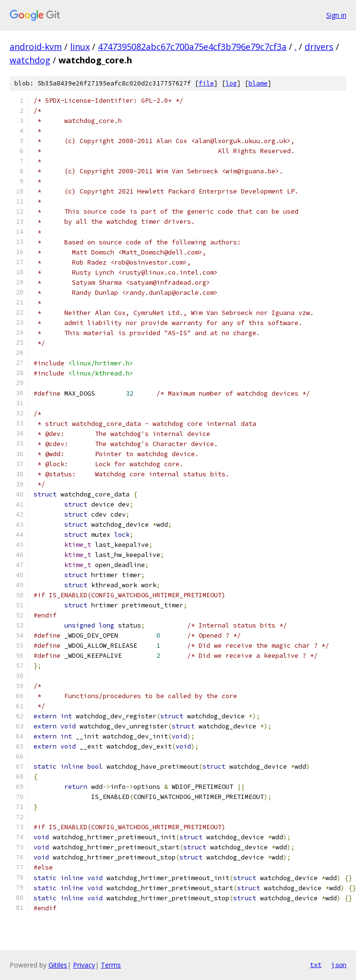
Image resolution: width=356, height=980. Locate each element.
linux (80, 47)
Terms (111, 965)
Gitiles (58, 965)
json (339, 965)
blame (258, 83)
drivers (319, 47)
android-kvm (36, 47)
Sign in (336, 15)
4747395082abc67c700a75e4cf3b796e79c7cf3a (192, 47)
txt (316, 965)
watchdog (30, 60)
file (206, 83)
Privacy (84, 965)
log (231, 83)
